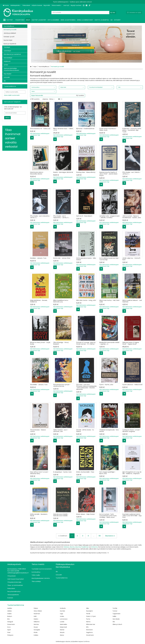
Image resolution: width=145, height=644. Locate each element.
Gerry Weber (38, 611)
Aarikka (10, 608)
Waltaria (66, 547)
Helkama (37, 622)
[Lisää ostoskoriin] (32, 138)
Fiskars (36, 608)
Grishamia (94, 547)
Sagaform (90, 632)
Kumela (62, 611)
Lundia (62, 622)
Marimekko (64, 624)
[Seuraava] (110, 536)
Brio (9, 619)
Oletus (52, 99)
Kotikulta (63, 608)
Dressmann (11, 624)
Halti (35, 616)
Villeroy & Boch (117, 624)
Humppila (37, 630)
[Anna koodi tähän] (15, 113)
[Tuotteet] (8, 20)
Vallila (114, 616)
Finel (9, 632)
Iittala (36, 632)
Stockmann (90, 635)
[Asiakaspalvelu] (16, 5)
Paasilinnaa (85, 547)
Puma (88, 619)
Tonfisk (115, 608)
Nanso (62, 635)
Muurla (62, 632)
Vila (114, 622)
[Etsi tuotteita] (84, 13)
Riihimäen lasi (91, 624)
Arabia (9, 614)
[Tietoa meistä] (57, 5)
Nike (88, 608)
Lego (62, 614)
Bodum (10, 616)
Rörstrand (89, 630)
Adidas (10, 611)
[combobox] (84, 13)
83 (100, 536)
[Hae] (113, 13)
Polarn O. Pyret (91, 616)
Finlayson (10, 635)
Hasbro (36, 619)
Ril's (87, 627)
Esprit (9, 630)
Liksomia (78, 547)
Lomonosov (64, 619)
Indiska (36, 635)
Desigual (10, 622)
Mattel (62, 630)
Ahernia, (72, 547)
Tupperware (116, 614)
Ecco (9, 627)
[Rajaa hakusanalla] (58, 95)
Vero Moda (116, 619)
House (36, 627)
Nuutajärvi (90, 611)
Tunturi (115, 611)
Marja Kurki (63, 627)
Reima (88, 622)
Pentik (88, 614)
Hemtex (36, 624)
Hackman (37, 614)
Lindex (62, 616)
